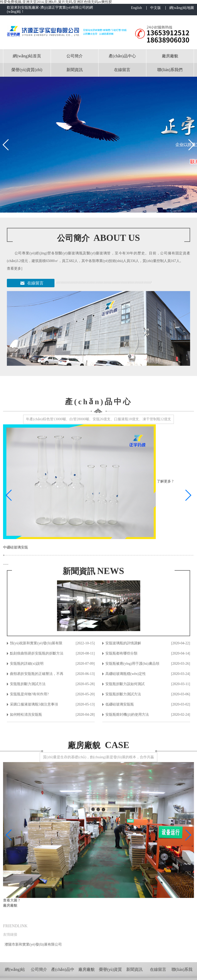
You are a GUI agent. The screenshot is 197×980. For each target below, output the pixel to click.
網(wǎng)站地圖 (182, 8)
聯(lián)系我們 (170, 70)
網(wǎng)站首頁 (27, 56)
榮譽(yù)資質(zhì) (27, 70)
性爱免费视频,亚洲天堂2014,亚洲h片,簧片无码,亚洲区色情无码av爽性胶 (56, 2)
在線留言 (122, 70)
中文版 (156, 8)
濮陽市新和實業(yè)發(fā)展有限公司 (33, 944)
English (137, 8)
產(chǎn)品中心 (122, 56)
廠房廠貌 (170, 56)
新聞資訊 (75, 70)
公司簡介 (75, 56)
